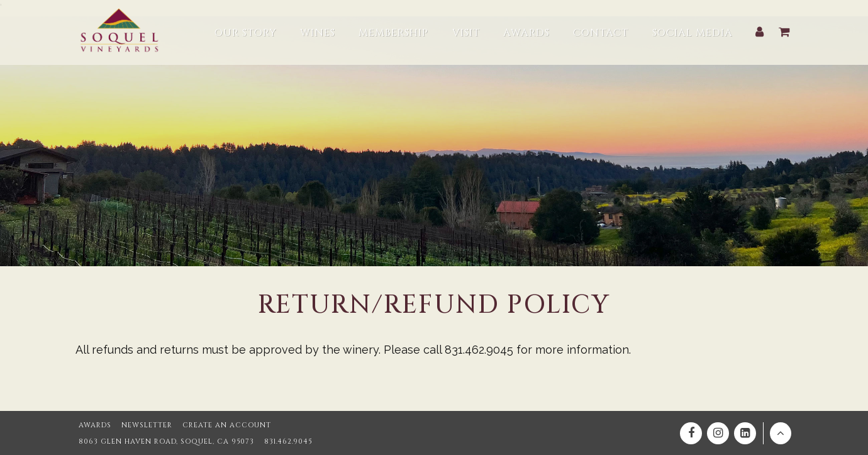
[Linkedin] (745, 433)
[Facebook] (691, 433)
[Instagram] (718, 433)
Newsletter (147, 425)
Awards (95, 425)
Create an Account (227, 425)
